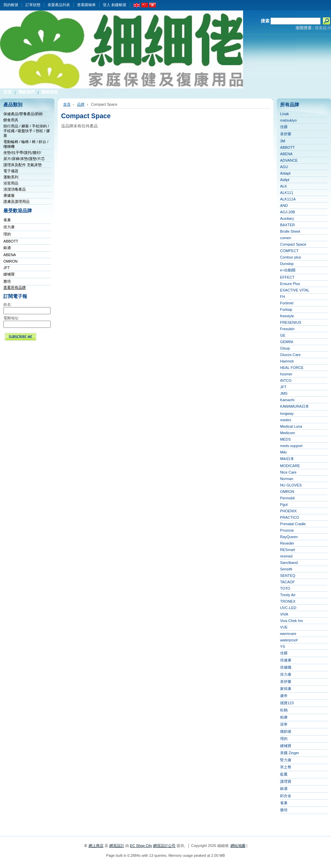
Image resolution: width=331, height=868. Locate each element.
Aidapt (285, 173)
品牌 (81, 104)
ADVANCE (289, 160)
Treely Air (288, 595)
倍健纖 (286, 667)
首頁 (67, 104)
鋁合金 (286, 796)
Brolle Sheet (290, 231)
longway (287, 413)
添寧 (284, 724)
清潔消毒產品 (15, 189)
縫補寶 (9, 274)
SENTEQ (288, 575)
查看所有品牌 (15, 287)
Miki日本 (287, 459)
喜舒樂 (286, 134)
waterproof (289, 640)
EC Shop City (141, 846)
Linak (284, 114)
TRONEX (288, 601)
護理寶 (286, 781)
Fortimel (287, 303)
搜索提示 (323, 28)
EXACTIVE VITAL (295, 290)
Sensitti (286, 569)
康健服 (9, 195)
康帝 (284, 696)
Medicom (288, 433)
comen (286, 238)
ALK (284, 186)
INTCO (286, 380)
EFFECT (287, 277)
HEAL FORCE (292, 368)
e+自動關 (288, 270)
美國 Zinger (290, 753)
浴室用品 (11, 183)
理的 (7, 234)
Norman (287, 479)
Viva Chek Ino (292, 621)
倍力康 (9, 227)
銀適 (7, 248)
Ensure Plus (290, 284)
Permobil (287, 498)
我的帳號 (11, 5)
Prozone (287, 530)
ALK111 (287, 193)
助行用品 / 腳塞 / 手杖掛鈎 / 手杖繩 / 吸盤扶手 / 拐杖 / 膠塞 (27, 131)
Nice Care (288, 472)
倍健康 (286, 660)
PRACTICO (290, 517)
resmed (286, 556)
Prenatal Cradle (293, 524)
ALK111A (288, 199)
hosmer (286, 374)
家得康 (286, 689)
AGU (284, 167)
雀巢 (7, 220)
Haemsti (287, 361)
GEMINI (287, 342)
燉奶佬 (286, 731)
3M (283, 141)
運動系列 (11, 177)
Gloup (285, 348)
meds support (291, 446)
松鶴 (284, 710)
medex (286, 420)
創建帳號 (119, 5)
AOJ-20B (288, 212)
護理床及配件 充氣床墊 (23, 165)
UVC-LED (288, 608)
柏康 (284, 717)
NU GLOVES (291, 485)
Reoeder (287, 543)
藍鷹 (284, 774)
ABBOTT (11, 241)
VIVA (284, 614)
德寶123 (287, 703)
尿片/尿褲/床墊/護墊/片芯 (24, 159)
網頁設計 (117, 846)
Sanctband (289, 563)
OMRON (11, 261)
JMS (284, 393)
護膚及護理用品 (16, 201)
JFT (7, 268)
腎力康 (286, 760)
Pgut (284, 504)
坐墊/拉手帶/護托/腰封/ (22, 153)
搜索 (265, 21)
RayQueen (289, 537)
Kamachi (287, 400)
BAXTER (288, 225)
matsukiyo (288, 120)
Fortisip (286, 309)
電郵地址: (11, 318)
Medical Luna (291, 426)
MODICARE (290, 466)
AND (284, 206)
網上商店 (96, 846)
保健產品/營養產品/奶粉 (23, 114)
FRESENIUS (291, 322)
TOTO (285, 588)
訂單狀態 (33, 5)
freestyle (287, 316)
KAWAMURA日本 (295, 406)
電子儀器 (11, 171)
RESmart (288, 550)
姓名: (8, 304)
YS (283, 646)
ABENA (10, 255)
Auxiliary (287, 218)
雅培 (7, 281)
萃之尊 (286, 767)
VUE (284, 627)
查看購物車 (86, 5)
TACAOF (287, 582)
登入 (107, 5)
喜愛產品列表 (59, 5)
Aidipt (285, 180)
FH (283, 297)
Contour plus (291, 257)
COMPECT (289, 251)
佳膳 (284, 127)
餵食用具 (11, 120)
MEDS (285, 439)
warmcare (288, 634)
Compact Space (293, 244)
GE (283, 335)
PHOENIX (288, 511)
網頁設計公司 (164, 846)
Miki (283, 452)
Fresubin (287, 329)
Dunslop (287, 264)
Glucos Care (290, 355)
